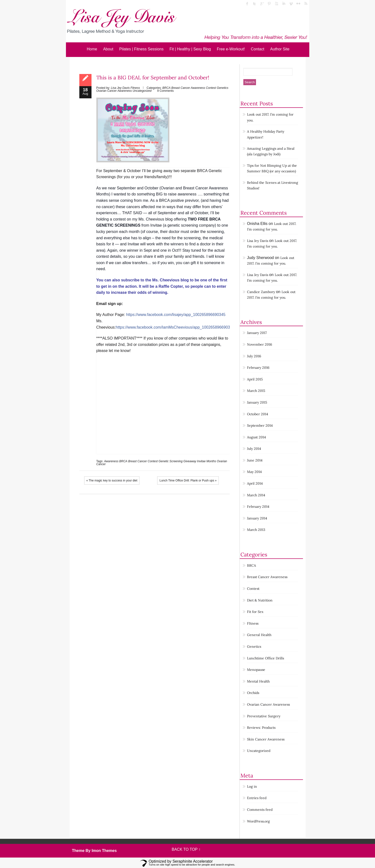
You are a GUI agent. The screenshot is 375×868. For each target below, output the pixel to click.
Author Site (280, 49)
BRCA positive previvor (179, 200)
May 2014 (254, 472)
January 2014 (257, 518)
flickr (298, 4)
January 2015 (257, 402)
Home (92, 49)
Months (211, 461)
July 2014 (254, 449)
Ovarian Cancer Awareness (114, 91)
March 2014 (256, 495)
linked (284, 4)
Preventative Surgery (264, 716)
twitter (255, 4)
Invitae (201, 461)
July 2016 (254, 356)
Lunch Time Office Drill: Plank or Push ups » (188, 480)
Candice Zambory (261, 292)
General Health (259, 635)
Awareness (111, 461)
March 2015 (256, 391)
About (108, 49)
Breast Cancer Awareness (188, 88)
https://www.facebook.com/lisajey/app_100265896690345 (176, 315)
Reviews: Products (261, 728)
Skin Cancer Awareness (266, 739)
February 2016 (258, 368)
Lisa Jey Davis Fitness (125, 88)
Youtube (276, 4)
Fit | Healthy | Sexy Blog (190, 49)
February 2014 (258, 507)
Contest (211, 88)
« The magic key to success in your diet (112, 480)
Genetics (223, 88)
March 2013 (256, 530)
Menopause (256, 670)
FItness (253, 623)
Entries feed (257, 798)
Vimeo (291, 4)
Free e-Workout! (231, 49)
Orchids (253, 693)
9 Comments (165, 91)
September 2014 (260, 425)
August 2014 (256, 437)
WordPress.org (258, 821)
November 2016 (260, 344)
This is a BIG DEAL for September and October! (153, 78)
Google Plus (262, 4)
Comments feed (260, 810)
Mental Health (258, 681)
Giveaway (190, 461)
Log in (252, 786)
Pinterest (269, 4)
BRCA (166, 88)
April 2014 (255, 483)
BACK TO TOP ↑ (186, 849)
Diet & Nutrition (260, 600)
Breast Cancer (138, 461)
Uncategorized (142, 91)
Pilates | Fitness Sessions (141, 49)
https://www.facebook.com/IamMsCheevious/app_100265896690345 (175, 327)
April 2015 (255, 379)
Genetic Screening (170, 461)
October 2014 (258, 414)
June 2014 (255, 460)
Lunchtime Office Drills (265, 658)
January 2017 (257, 333)
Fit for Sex (255, 612)
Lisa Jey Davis (258, 241)
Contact (258, 49)
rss (306, 4)
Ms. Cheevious (151, 219)
